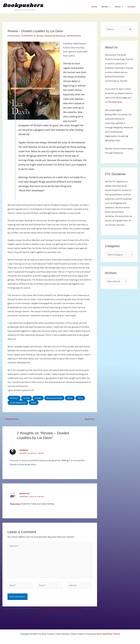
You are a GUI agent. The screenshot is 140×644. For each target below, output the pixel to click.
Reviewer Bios (115, 102)
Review (106, 7)
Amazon (14, 398)
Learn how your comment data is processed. (62, 608)
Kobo (34, 403)
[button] (109, 7)
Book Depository (18, 403)
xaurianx (24, 450)
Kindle (26, 398)
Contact (131, 7)
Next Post (91, 419)
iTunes (38, 398)
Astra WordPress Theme (108, 634)
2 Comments (14, 36)
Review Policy (111, 77)
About (119, 7)
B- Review (38, 36)
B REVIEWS (28, 36)
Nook (70, 398)
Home (94, 7)
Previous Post (11, 419)
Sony (80, 398)
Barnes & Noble (54, 398)
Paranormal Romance (55, 36)
